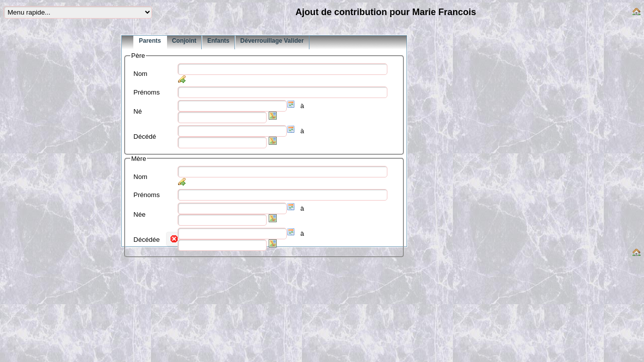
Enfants (218, 41)
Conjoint (184, 41)
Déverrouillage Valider (272, 41)
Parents (150, 41)
